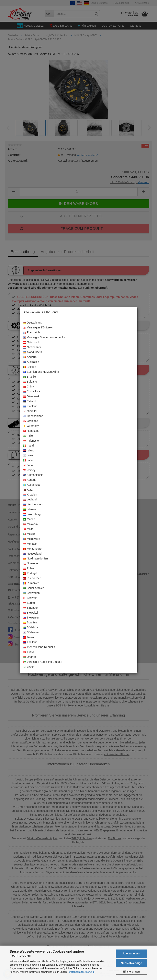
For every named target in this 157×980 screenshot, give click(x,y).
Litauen (29, 509)
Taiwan (29, 637)
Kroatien (30, 495)
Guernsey (31, 426)
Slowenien (31, 618)
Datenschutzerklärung (81, 972)
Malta (28, 529)
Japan (29, 465)
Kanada (30, 480)
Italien (28, 460)
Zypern (29, 667)
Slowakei (30, 613)
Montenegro (32, 549)
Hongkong (31, 431)
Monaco (30, 544)
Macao (29, 519)
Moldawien (31, 539)
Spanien (30, 623)
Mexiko (29, 534)
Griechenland (33, 416)
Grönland (31, 421)
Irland (28, 446)
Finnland (30, 406)
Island (28, 451)
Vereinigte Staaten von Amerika (44, 337)
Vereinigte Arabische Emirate (43, 662)
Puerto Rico (32, 578)
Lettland (30, 500)
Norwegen (31, 564)
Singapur (30, 608)
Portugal (30, 573)
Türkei (29, 652)
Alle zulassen (132, 953)
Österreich (31, 342)
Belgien (29, 367)
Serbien (30, 603)
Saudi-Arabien (34, 588)
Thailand (30, 642)
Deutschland (33, 323)
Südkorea (31, 632)
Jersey (29, 470)
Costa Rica (32, 392)
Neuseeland (32, 554)
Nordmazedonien (35, 559)
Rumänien (31, 583)
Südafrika (31, 628)
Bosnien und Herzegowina (41, 372)
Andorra (30, 357)
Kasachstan (32, 485)
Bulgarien (31, 382)
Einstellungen (131, 972)
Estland (29, 401)
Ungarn (29, 657)
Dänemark (31, 397)
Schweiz (30, 598)
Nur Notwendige (131, 963)
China (28, 387)
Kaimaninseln (33, 475)
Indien (29, 436)
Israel (28, 456)
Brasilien (30, 377)
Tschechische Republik (39, 647)
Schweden (31, 593)
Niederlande (32, 347)
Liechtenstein (33, 505)
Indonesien (32, 441)
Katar (28, 490)
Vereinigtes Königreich (39, 328)
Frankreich (31, 333)
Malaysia (30, 524)
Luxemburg (32, 514)
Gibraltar (30, 411)
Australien (31, 362)
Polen (28, 569)
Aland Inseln (32, 352)
